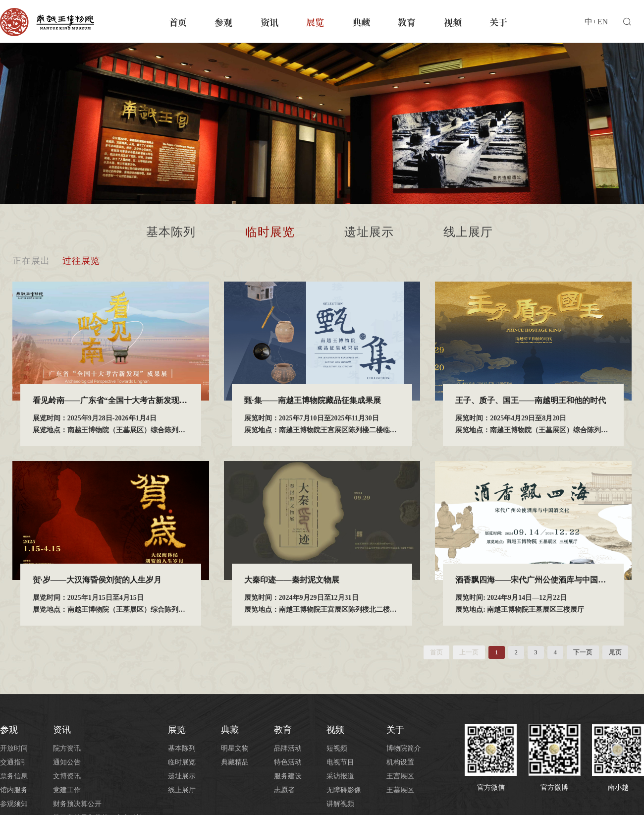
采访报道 (340, 776)
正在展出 (31, 261)
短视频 (337, 748)
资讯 (269, 22)
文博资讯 (67, 776)
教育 (407, 22)
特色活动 (288, 762)
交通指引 (14, 762)
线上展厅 (468, 232)
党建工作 (67, 790)
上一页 (469, 652)
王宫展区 (400, 776)
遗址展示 (369, 232)
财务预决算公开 (77, 804)
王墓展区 (400, 790)
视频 (453, 22)
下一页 (583, 652)
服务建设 (288, 776)
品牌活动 (288, 748)
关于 (498, 22)
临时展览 (270, 232)
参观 (223, 22)
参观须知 (14, 804)
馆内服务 (14, 790)
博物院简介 (404, 748)
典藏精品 (235, 762)
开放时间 (14, 748)
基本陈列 (171, 232)
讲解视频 (340, 804)
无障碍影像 (344, 790)
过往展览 (81, 261)
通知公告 (67, 762)
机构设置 (400, 762)
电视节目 (340, 762)
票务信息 (14, 776)
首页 (178, 22)
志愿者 (284, 790)
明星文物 (235, 748)
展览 (315, 22)
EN (603, 22)
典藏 (361, 22)
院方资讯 (67, 748)
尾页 (615, 652)
